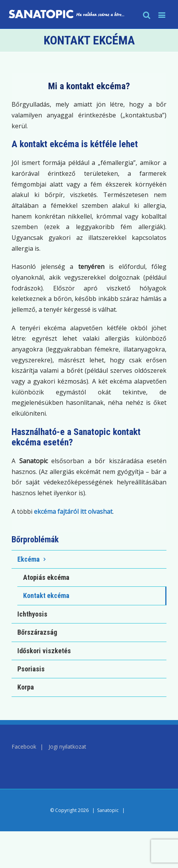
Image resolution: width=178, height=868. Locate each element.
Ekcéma (29, 559)
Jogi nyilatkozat (67, 747)
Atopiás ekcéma (46, 577)
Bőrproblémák (35, 539)
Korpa (26, 687)
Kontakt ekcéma (46, 595)
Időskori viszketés (44, 651)
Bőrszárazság (37, 632)
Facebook (24, 747)
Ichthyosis (32, 614)
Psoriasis (31, 669)
